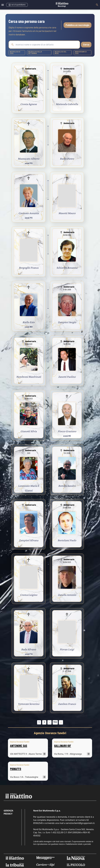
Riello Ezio (29, 322)
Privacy (8, 814)
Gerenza (8, 811)
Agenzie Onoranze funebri (50, 733)
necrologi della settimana (35, 53)
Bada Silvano (29, 649)
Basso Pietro (67, 159)
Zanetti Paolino (67, 377)
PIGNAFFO (16, 769)
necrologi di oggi (15, 53)
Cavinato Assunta (29, 213)
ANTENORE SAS (19, 746)
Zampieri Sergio (67, 322)
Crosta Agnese (29, 104)
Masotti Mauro (67, 213)
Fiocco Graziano (67, 431)
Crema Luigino (29, 595)
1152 (55, 722)
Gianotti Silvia (29, 431)
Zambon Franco (67, 704)
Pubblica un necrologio (77, 25)
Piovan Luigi (67, 649)
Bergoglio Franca (29, 268)
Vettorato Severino (29, 704)
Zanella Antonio (67, 595)
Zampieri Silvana (29, 540)
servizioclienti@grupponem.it (80, 823)
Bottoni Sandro (67, 486)
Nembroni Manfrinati (29, 377)
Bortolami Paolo (67, 540)
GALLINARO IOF (63, 746)
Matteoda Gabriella (67, 104)
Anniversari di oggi (81, 53)
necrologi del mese (61, 53)
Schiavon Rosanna (67, 268)
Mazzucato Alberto (29, 159)
